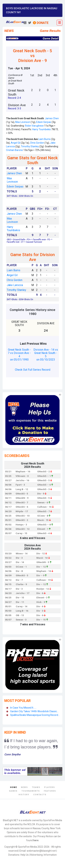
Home (14, 787)
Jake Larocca (15, 285)
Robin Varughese (34, 126)
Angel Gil (15, 143)
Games (13, 791)
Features (50, 791)
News (24, 787)
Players (50, 787)
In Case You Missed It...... (23, 708)
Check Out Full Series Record (33, 370)
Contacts (40, 795)
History (24, 795)
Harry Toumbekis (42, 129)
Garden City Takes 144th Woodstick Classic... (34, 711)
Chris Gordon (37, 143)
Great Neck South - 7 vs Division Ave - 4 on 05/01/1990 (19, 355)
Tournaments (31, 791)
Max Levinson (22, 122)
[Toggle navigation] (60, 23)
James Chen (52, 118)
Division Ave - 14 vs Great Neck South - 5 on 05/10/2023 (46, 355)
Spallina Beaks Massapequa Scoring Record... (35, 715)
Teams (36, 787)
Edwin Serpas (44, 122)
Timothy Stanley (30, 146)
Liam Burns (44, 139)
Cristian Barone (14, 150)
